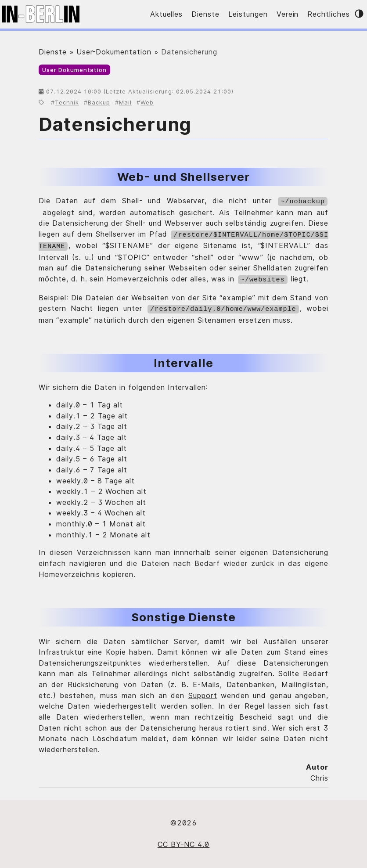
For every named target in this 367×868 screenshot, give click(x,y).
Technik (67, 103)
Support (203, 692)
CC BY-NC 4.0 (184, 840)
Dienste (205, 14)
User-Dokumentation (114, 52)
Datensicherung (115, 124)
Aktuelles (167, 14)
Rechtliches (329, 14)
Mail (125, 103)
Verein (288, 14)
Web (147, 103)
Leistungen (248, 14)
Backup (99, 103)
